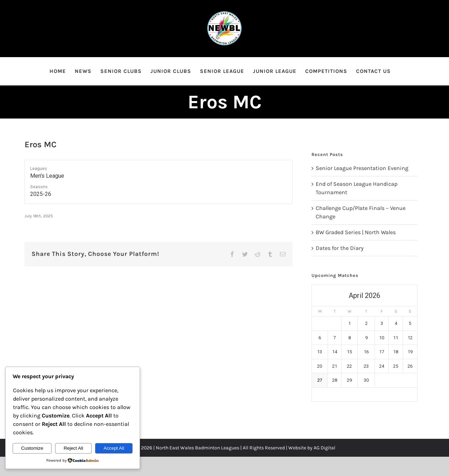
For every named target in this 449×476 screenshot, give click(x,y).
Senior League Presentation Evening (362, 168)
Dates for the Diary (340, 248)
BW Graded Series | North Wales (356, 232)
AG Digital (324, 448)
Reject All (73, 448)
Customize (32, 448)
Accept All (114, 448)
